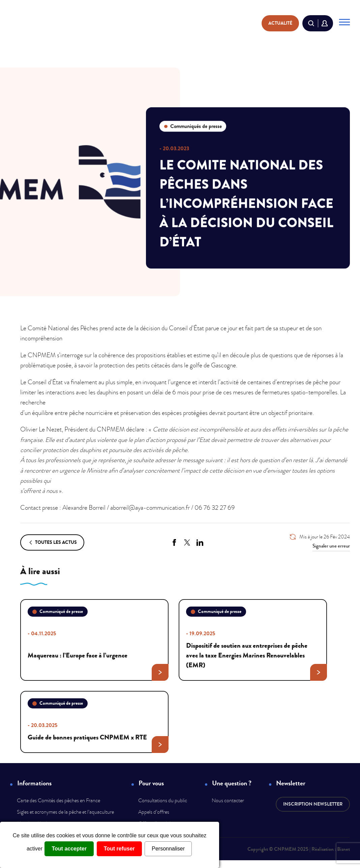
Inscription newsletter (313, 804)
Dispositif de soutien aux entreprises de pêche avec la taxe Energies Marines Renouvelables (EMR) (256, 657)
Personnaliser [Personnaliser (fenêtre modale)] (168, 849)
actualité (280, 23)
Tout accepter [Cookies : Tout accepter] (69, 849)
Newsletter (291, 783)
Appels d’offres (154, 812)
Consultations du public (163, 801)
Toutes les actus (52, 542)
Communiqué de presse (58, 611)
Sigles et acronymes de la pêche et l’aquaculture (65, 812)
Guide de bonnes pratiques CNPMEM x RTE (98, 739)
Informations (34, 783)
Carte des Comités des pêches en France (58, 801)
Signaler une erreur (331, 546)
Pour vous (151, 783)
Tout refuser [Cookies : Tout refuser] (119, 849)
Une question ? (232, 783)
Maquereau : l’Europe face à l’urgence (98, 662)
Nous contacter (228, 801)
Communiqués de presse (193, 126)
